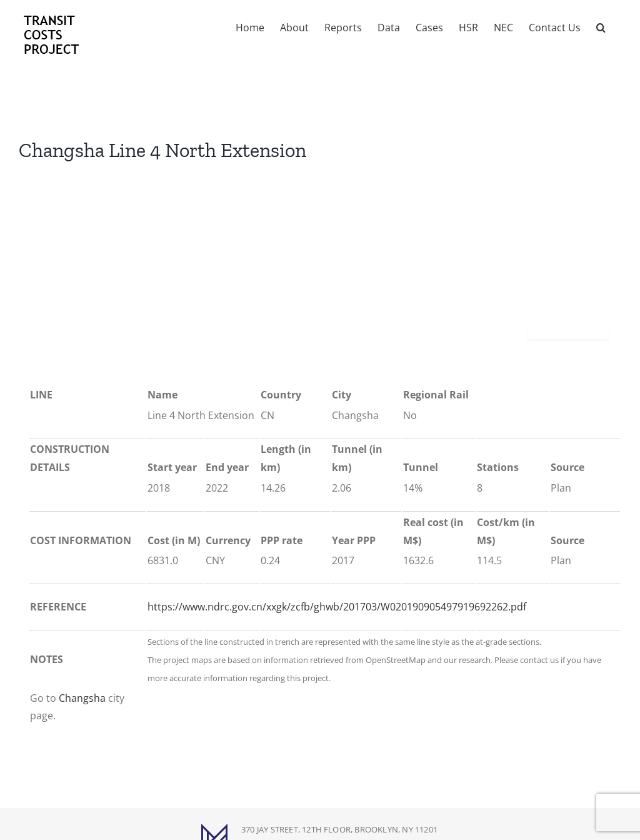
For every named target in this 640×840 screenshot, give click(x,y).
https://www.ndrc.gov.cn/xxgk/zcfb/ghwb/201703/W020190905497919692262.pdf (337, 607)
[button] (601, 26)
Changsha (82, 698)
